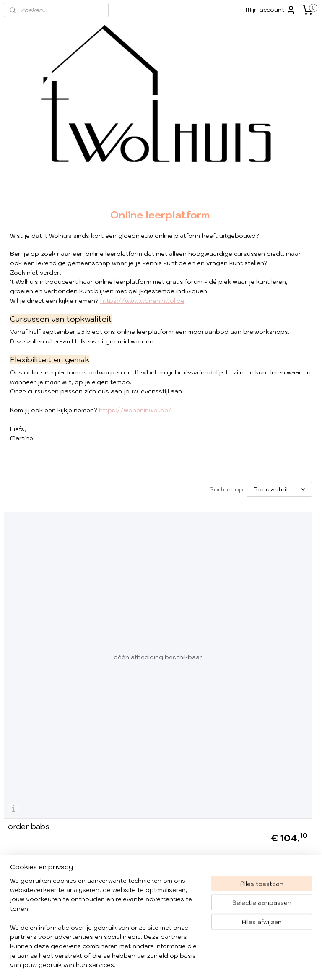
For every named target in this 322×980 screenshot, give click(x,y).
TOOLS (276, 263)
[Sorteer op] (167, 536)
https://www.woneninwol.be (142, 328)
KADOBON (254, 437)
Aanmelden (135, 776)
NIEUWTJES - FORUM (271, 423)
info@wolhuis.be (28, 837)
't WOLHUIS (256, 232)
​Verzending (22, 767)
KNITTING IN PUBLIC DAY (269, 403)
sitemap (183, 964)
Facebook (248, 749)
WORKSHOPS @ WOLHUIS (276, 297)
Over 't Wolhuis (26, 757)
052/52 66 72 (56, 884)
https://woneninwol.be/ (135, 457)
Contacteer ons (135, 931)
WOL (276, 247)
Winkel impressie (28, 748)
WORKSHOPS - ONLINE (273, 316)
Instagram (241, 761)
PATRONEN (276, 278)
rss (199, 964)
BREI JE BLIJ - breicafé (275, 346)
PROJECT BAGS (276, 331)
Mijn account (271, 10)
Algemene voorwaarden (41, 776)
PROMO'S (253, 361)
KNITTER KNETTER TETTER (268, 380)
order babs (29, 676)
